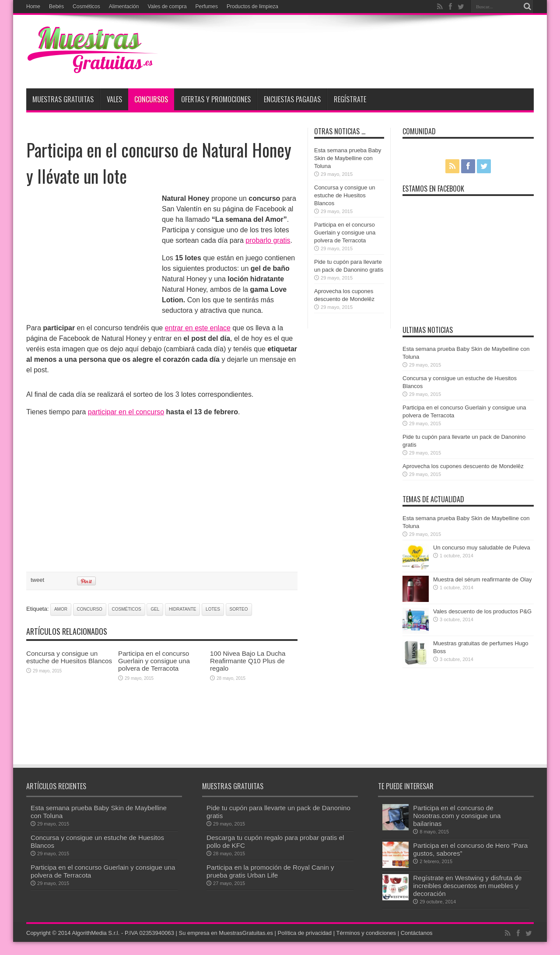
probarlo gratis (268, 240)
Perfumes (207, 7)
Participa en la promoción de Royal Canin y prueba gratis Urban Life (270, 871)
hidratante (182, 609)
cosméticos (127, 609)
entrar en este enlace (198, 328)
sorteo (239, 609)
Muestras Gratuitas (63, 99)
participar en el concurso (126, 412)
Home (33, 7)
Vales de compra (167, 7)
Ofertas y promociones (216, 99)
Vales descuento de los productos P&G (482, 611)
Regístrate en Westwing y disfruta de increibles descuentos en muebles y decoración (467, 886)
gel (155, 609)
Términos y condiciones (366, 933)
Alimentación (124, 7)
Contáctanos (417, 933)
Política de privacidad (305, 933)
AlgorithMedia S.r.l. (96, 933)
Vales (114, 99)
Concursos (151, 99)
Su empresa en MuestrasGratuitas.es (226, 933)
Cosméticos (86, 7)
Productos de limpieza (252, 7)
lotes (213, 609)
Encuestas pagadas (292, 99)
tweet (37, 580)
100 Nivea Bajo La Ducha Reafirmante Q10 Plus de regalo (248, 661)
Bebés (56, 7)
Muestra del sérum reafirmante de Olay (482, 579)
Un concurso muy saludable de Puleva (482, 547)
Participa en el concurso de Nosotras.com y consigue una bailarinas (457, 816)
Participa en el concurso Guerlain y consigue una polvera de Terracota (154, 661)
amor (61, 609)
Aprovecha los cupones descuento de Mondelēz (463, 466)
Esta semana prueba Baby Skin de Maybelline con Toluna (348, 158)
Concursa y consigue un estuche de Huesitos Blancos (69, 657)
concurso (90, 609)
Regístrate (350, 99)
